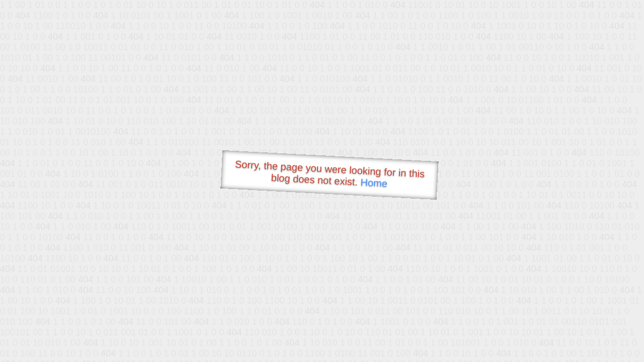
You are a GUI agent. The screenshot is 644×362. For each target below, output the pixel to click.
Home (374, 183)
